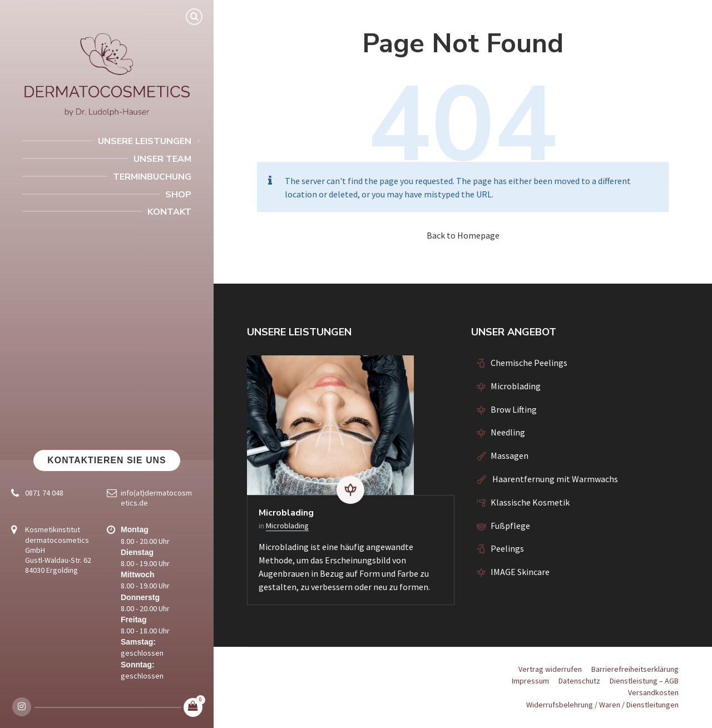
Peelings (507, 548)
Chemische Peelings (529, 363)
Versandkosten (653, 692)
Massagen (510, 455)
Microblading (286, 513)
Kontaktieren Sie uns (107, 460)
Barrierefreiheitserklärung (635, 669)
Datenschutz (579, 681)
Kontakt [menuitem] (169, 212)
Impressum (530, 681)
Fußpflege (510, 526)
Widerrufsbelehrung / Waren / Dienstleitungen (602, 705)
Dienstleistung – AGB (644, 681)
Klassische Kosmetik (530, 502)
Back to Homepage (463, 235)
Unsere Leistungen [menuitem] (145, 141)
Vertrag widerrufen (550, 669)
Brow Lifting (514, 409)
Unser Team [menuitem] (162, 159)
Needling (508, 432)
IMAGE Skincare (520, 572)
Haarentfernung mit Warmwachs (554, 479)
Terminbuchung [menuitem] (152, 177)
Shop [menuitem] (178, 195)
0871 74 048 (44, 493)
